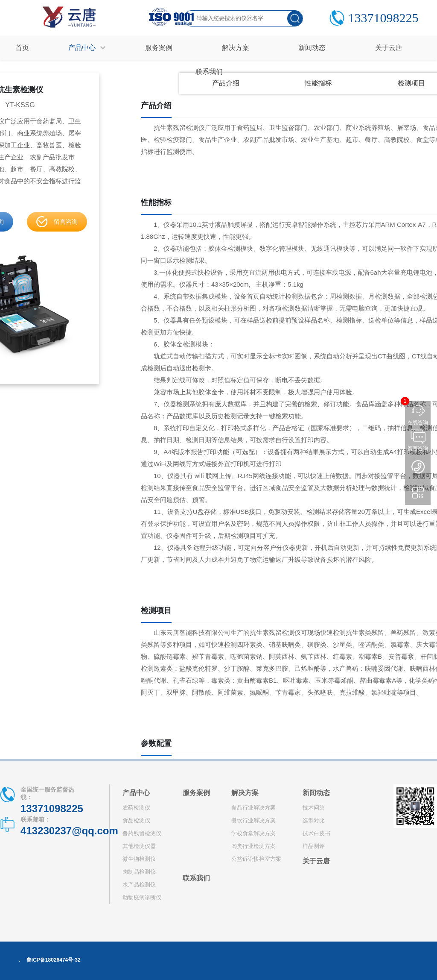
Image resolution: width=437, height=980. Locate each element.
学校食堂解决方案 (253, 833)
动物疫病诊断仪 (142, 897)
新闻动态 (316, 793)
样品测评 (314, 846)
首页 (22, 48)
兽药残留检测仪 (142, 833)
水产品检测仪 (139, 885)
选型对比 (314, 820)
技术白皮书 (316, 833)
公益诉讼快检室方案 (256, 859)
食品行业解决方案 (253, 808)
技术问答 (314, 808)
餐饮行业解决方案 (253, 820)
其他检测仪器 (139, 846)
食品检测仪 (136, 820)
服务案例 (196, 793)
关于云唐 (316, 861)
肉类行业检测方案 (253, 846)
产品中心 (136, 793)
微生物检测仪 (139, 859)
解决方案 (245, 793)
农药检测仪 (136, 808)
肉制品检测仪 (139, 872)
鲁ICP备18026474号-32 (54, 960)
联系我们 (196, 878)
